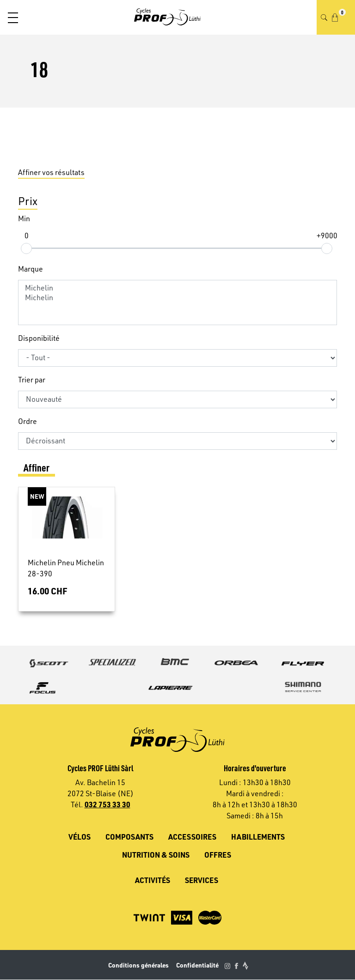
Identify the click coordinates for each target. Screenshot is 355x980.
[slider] (26, 248)
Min (24, 218)
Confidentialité (197, 965)
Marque (31, 269)
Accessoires (192, 837)
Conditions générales (138, 965)
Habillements (258, 837)
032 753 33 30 (107, 804)
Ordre (28, 421)
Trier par (32, 380)
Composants (129, 837)
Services (202, 880)
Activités (153, 880)
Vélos (80, 837)
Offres (218, 855)
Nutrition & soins (156, 855)
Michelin (177, 288)
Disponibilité (39, 338)
